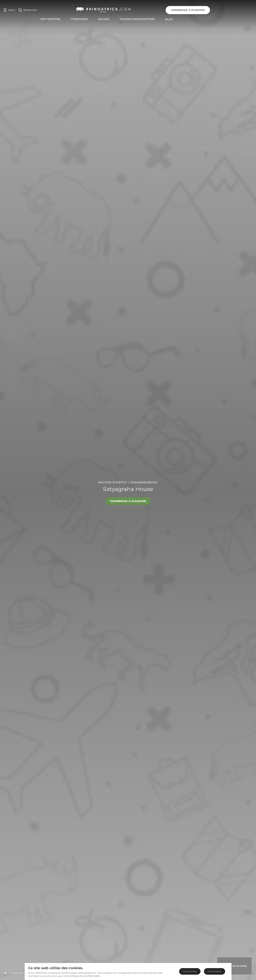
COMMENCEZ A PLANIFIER (230, 10)
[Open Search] (28, 10)
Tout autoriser (190, 971)
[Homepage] (6, 973)
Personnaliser (215, 971)
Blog (190, 19)
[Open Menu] (9, 10)
